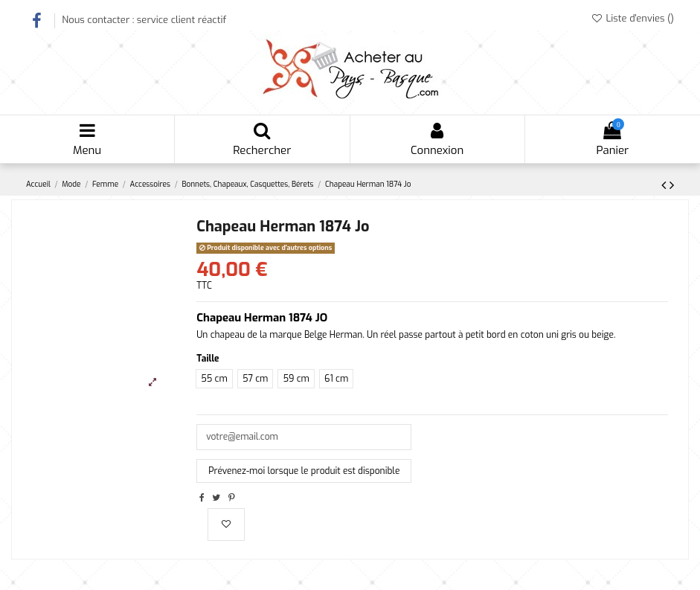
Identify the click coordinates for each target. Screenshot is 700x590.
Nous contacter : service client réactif (144, 20)
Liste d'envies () (632, 18)
